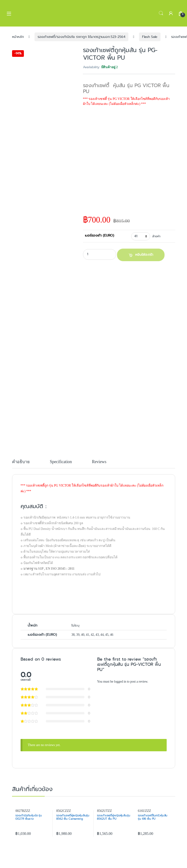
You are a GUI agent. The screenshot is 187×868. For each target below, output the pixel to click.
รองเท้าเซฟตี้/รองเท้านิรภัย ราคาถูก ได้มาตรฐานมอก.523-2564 (81, 37)
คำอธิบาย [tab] (21, 462)
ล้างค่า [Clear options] (156, 236)
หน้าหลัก (18, 37)
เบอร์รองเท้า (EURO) (100, 235)
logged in (120, 682)
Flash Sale (150, 37)
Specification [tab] (61, 462)
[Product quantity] (100, 254)
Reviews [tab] (99, 462)
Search (161, 13)
